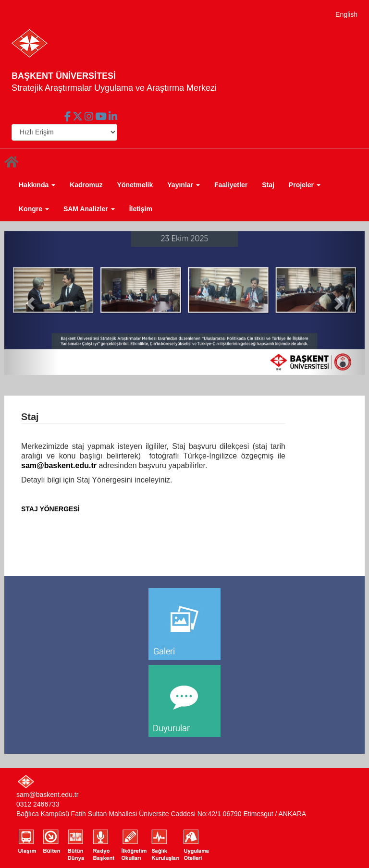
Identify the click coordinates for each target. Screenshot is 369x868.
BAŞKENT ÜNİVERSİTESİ (64, 76)
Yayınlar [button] (184, 185)
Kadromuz (86, 185)
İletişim (141, 209)
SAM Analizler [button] (89, 209)
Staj (268, 185)
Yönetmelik (135, 185)
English (346, 14)
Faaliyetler (231, 185)
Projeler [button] (305, 185)
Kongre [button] (34, 209)
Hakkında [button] (37, 185)
